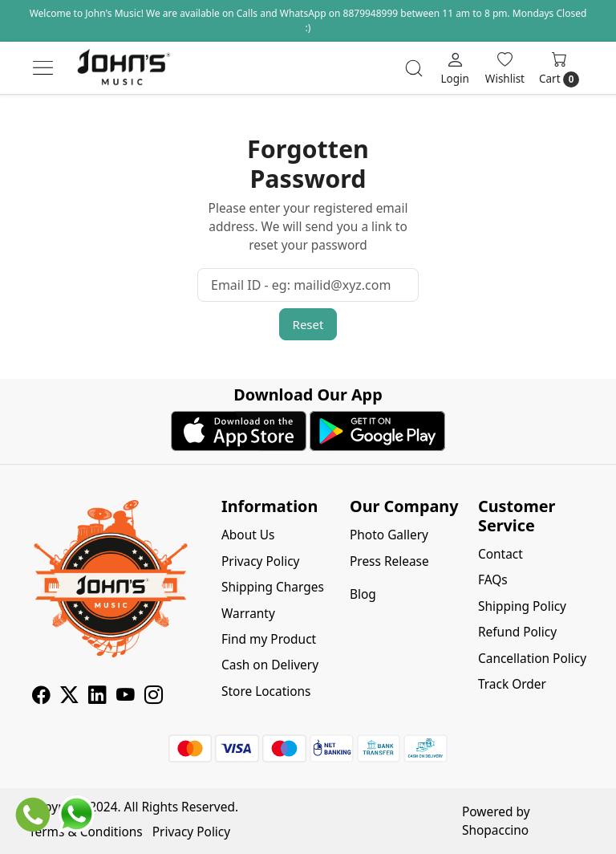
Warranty (248, 613)
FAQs (493, 579)
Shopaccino (495, 830)
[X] (69, 697)
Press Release (389, 561)
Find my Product (269, 639)
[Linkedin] (97, 697)
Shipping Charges (273, 587)
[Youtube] (126, 697)
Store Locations (266, 691)
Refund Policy (517, 632)
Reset (308, 324)
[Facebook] (41, 697)
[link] (414, 68)
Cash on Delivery (270, 665)
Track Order (512, 684)
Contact (500, 554)
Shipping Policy (522, 606)
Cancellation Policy (532, 658)
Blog (363, 594)
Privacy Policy (260, 561)
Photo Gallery (389, 535)
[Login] (454, 67)
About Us (248, 535)
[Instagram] (154, 697)
